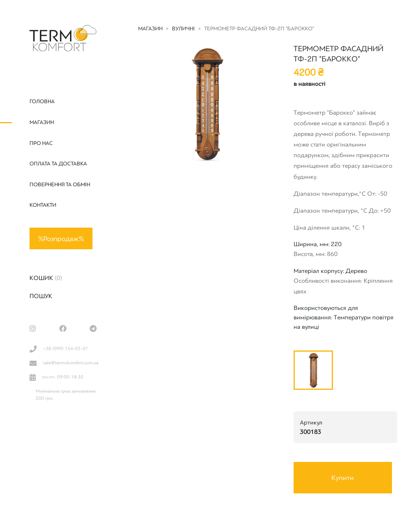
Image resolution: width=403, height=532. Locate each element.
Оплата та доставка (58, 164)
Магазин (42, 122)
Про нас (41, 143)
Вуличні (183, 29)
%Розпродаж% (61, 239)
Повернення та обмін (60, 184)
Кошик (46, 278)
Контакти (43, 205)
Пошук (41, 296)
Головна (42, 101)
